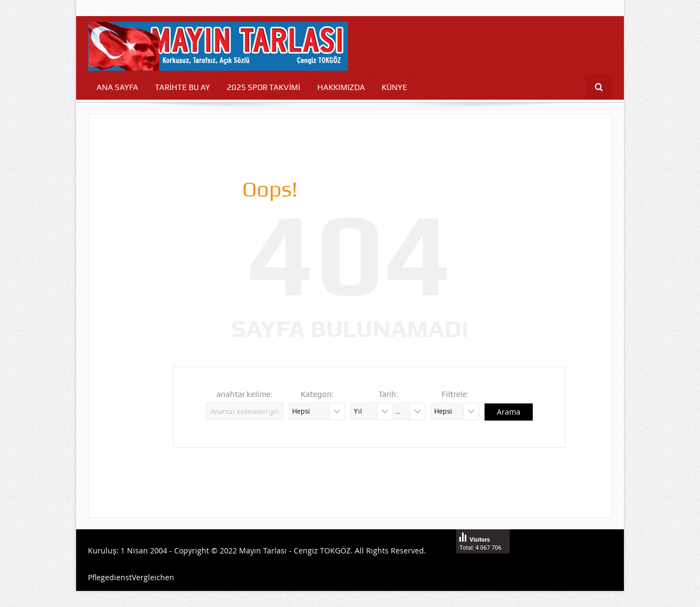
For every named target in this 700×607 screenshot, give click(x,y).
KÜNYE (394, 87)
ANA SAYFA (117, 87)
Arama (509, 412)
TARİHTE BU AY (183, 87)
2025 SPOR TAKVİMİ (263, 87)
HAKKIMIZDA (341, 87)
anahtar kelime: (245, 394)
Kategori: (317, 394)
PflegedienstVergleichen (131, 577)
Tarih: (388, 394)
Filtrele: (455, 394)
